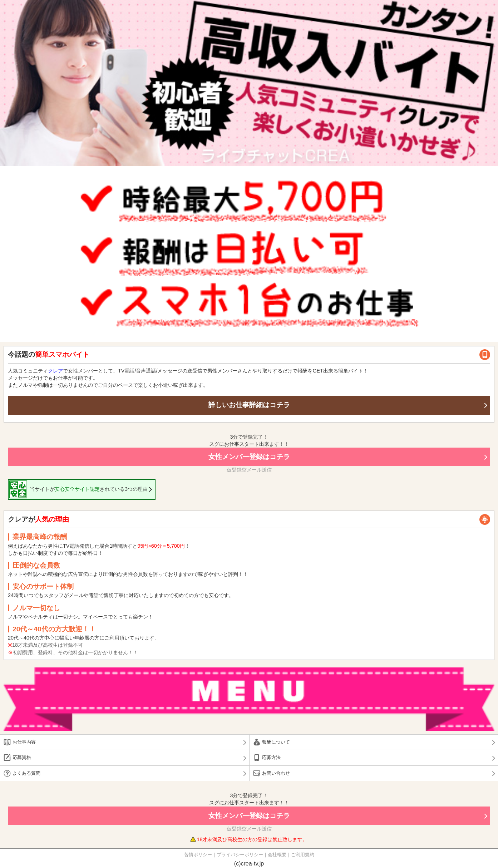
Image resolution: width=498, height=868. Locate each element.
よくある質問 (26, 773)
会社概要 (277, 855)
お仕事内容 (24, 742)
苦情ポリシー (198, 855)
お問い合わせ (276, 773)
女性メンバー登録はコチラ (249, 457)
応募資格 (22, 757)
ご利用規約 (303, 855)
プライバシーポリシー (240, 855)
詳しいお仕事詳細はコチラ (249, 405)
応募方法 (271, 757)
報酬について (276, 742)
